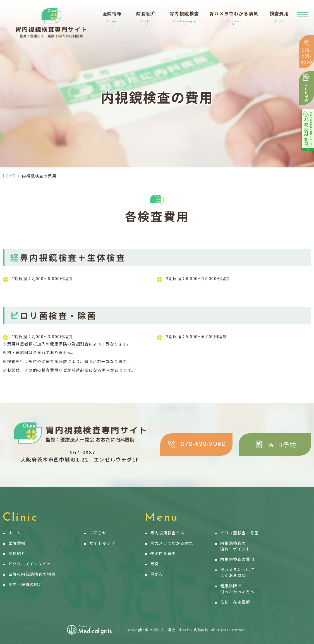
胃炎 (154, 564)
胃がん (157, 574)
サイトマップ (102, 543)
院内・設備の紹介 (26, 584)
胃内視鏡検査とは (167, 533)
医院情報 (17, 543)
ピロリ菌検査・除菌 (240, 533)
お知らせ (98, 533)
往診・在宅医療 (235, 602)
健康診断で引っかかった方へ (237, 589)
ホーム (15, 533)
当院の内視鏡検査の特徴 (32, 574)
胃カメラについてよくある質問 (237, 572)
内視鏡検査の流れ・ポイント (235, 546)
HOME (9, 176)
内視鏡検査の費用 (237, 559)
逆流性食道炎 (163, 553)
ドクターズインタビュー (32, 564)
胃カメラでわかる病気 (172, 543)
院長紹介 (17, 553)
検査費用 (279, 17)
